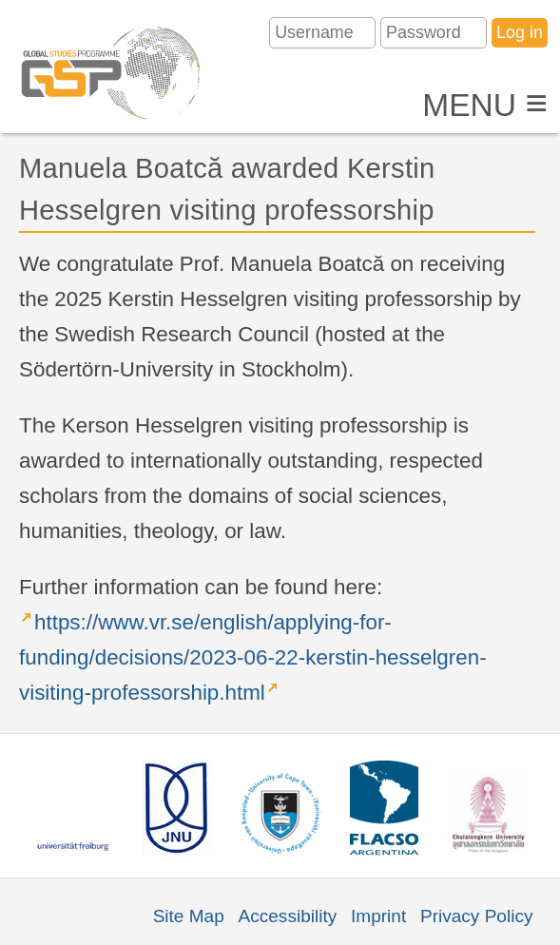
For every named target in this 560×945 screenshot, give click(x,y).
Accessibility (288, 916)
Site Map (189, 916)
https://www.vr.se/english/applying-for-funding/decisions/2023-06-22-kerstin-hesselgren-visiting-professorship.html (253, 657)
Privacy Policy (476, 916)
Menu (485, 105)
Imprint (378, 916)
